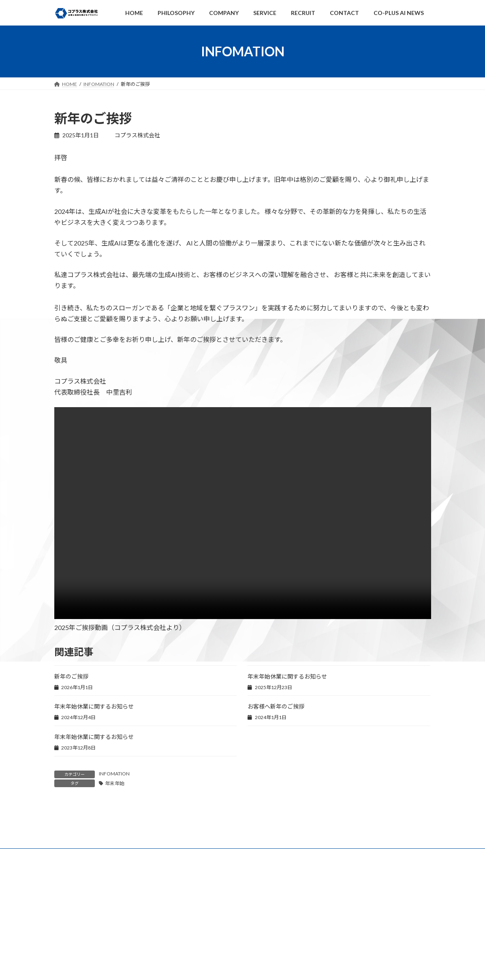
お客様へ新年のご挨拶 (276, 706)
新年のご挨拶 (71, 676)
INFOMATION (114, 774)
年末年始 (115, 783)
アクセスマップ (335, 962)
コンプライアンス (208, 962)
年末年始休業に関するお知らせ (287, 676)
